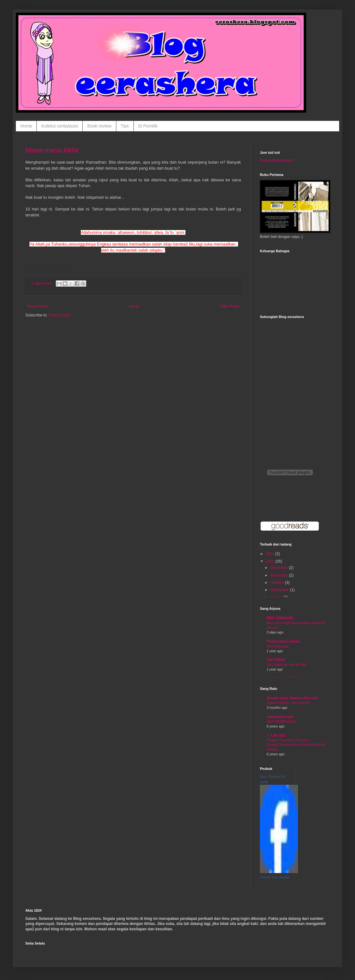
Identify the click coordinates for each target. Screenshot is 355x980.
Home (26, 126)
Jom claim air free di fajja (287, 665)
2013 (271, 561)
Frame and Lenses (283, 641)
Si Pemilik (148, 126)
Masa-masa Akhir (52, 150)
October (278, 583)
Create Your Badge (275, 877)
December (280, 568)
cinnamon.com (280, 717)
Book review (99, 126)
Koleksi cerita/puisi (60, 126)
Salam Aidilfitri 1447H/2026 (288, 703)
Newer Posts (38, 306)
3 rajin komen (42, 283)
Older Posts (229, 306)
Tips (125, 126)
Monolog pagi (277, 646)
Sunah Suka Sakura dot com (292, 698)
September (280, 590)
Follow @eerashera (276, 160)
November (280, 575)
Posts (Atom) (59, 315)
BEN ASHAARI (280, 618)
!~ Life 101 (276, 735)
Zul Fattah (276, 660)
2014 (271, 554)
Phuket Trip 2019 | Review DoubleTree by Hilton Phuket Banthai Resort (296, 745)
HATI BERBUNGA (281, 721)
